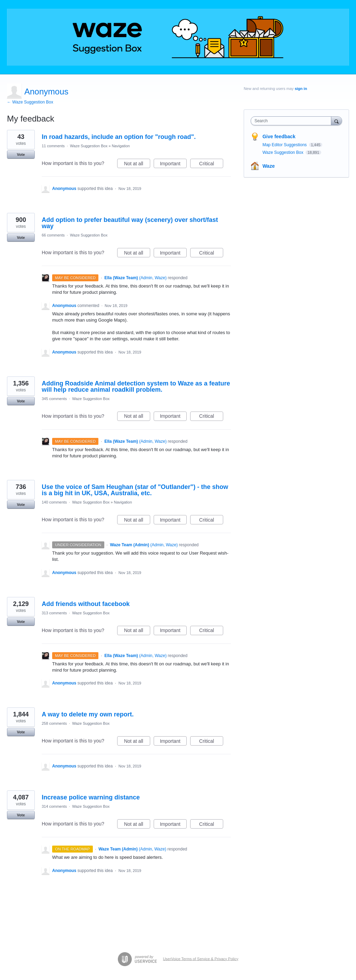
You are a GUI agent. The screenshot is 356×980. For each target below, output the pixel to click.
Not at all (137, 165)
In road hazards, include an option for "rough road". (119, 137)
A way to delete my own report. (88, 714)
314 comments (54, 806)
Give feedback (279, 136)
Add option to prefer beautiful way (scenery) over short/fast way (130, 223)
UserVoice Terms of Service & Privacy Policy (201, 958)
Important (173, 165)
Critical (211, 165)
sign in (301, 89)
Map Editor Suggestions (285, 145)
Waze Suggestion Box (89, 146)
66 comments (53, 235)
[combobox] (293, 121)
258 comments (54, 723)
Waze (269, 166)
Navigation (121, 146)
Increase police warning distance (91, 797)
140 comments (54, 502)
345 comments (54, 399)
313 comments (54, 613)
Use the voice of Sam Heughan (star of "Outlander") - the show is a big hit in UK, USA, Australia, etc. (135, 490)
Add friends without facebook (86, 604)
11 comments (53, 146)
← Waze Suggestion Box (30, 102)
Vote (21, 155)
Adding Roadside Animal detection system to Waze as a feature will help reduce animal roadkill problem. (136, 387)
